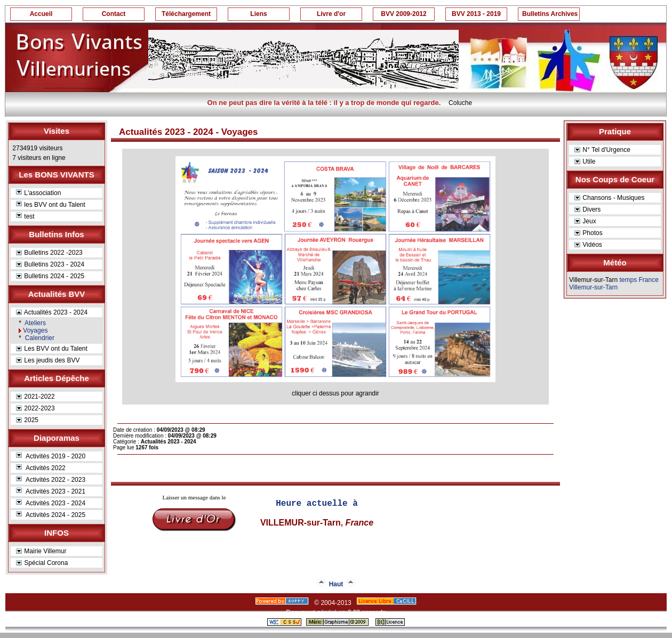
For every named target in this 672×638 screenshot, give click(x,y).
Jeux (585, 221)
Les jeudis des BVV (48, 360)
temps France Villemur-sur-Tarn (614, 284)
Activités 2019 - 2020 (51, 456)
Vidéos (588, 245)
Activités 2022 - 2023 (51, 480)
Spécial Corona (42, 563)
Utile (585, 161)
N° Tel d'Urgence (602, 150)
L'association (38, 193)
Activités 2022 (41, 468)
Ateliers (34, 323)
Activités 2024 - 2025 (51, 515)
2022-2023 (35, 408)
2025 (27, 420)
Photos (589, 233)
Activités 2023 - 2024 (51, 503)
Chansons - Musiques (609, 198)
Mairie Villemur (41, 551)
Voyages (35, 330)
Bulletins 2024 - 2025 (50, 276)
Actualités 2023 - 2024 (52, 312)
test (25, 216)
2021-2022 (35, 397)
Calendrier (39, 338)
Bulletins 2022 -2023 (49, 253)
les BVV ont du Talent (51, 205)
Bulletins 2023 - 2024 (50, 264)
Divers (587, 209)
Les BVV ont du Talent (52, 349)
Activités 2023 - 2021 (51, 491)
